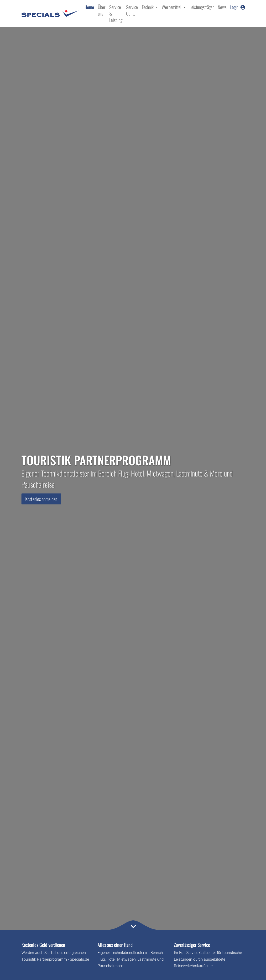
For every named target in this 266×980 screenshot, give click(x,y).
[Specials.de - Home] (50, 14)
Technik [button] (148, 7)
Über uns (102, 10)
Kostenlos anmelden (41, 499)
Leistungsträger (202, 7)
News (222, 7)
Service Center (132, 10)
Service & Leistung (116, 13)
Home (89, 7)
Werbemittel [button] (172, 7)
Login (238, 7)
